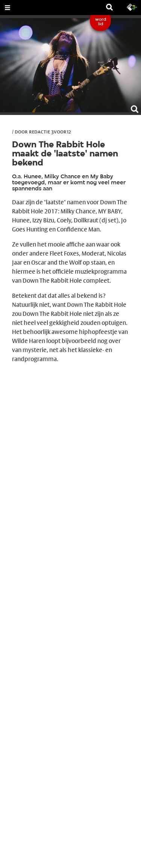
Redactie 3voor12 (50, 132)
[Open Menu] (8, 8)
